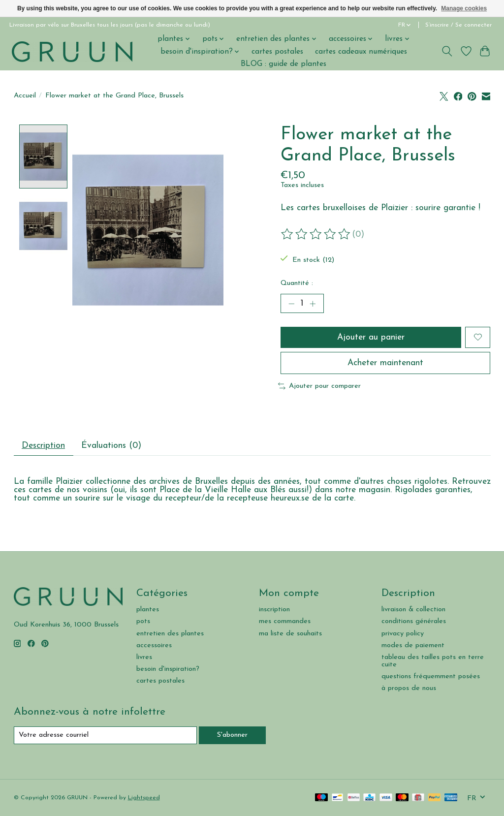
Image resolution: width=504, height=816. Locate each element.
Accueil (25, 96)
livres (144, 657)
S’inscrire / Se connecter (458, 25)
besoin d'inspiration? (168, 669)
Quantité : (297, 283)
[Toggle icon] (447, 51)
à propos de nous (409, 688)
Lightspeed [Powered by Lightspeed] (144, 798)
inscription (274, 610)
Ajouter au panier (371, 337)
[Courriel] (105, 735)
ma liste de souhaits (290, 634)
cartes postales (277, 52)
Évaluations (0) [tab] (111, 446)
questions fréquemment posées (431, 676)
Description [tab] (43, 446)
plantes (148, 610)
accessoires (154, 645)
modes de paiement (413, 645)
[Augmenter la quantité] (313, 304)
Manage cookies (464, 8)
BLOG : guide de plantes (283, 64)
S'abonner (232, 735)
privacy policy (403, 634)
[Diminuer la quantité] (291, 304)
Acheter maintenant (385, 363)
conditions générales (414, 621)
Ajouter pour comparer (319, 386)
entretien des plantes (170, 634)
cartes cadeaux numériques (361, 52)
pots (143, 621)
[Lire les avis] (316, 234)
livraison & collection (413, 610)
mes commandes (285, 621)
